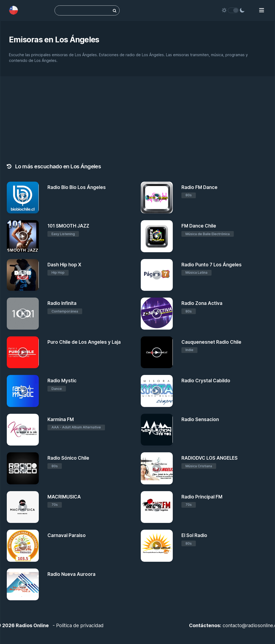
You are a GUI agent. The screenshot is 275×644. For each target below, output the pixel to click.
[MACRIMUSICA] (23, 507)
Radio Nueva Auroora (71, 574)
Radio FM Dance (199, 187)
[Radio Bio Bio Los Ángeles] (23, 198)
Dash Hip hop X (64, 265)
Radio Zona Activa (202, 303)
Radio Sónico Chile (68, 458)
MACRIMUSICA (64, 497)
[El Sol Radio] (157, 546)
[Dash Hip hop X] (23, 275)
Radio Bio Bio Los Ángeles (77, 187)
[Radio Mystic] (23, 391)
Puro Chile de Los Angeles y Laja (84, 342)
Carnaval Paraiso (67, 535)
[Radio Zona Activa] (157, 314)
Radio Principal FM (202, 497)
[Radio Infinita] (23, 314)
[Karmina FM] (23, 430)
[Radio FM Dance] (157, 198)
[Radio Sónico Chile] (23, 468)
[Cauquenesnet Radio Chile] (157, 352)
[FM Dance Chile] (157, 236)
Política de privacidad (80, 625)
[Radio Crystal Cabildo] (157, 391)
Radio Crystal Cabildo (206, 381)
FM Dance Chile (199, 226)
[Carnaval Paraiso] (23, 546)
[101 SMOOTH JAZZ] (23, 236)
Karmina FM (61, 419)
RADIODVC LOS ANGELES (210, 458)
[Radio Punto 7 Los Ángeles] (157, 275)
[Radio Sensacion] (157, 430)
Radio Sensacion (200, 419)
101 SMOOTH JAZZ (68, 226)
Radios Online (32, 625)
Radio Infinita (62, 303)
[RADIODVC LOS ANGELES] (157, 468)
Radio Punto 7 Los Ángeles (212, 265)
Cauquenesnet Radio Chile (211, 342)
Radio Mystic (62, 381)
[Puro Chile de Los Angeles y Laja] (23, 352)
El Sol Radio (194, 535)
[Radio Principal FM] (157, 507)
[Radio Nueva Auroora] (23, 585)
